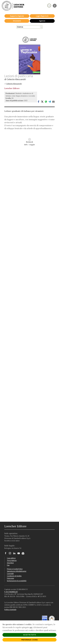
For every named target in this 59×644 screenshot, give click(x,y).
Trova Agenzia (12, 560)
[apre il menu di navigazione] (55, 5)
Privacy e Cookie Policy (15, 569)
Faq (8, 565)
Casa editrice (11, 558)
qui (31, 627)
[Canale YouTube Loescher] (20, 554)
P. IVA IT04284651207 (11, 592)
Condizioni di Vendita (14, 576)
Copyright (10, 574)
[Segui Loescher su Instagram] (11, 554)
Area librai (10, 563)
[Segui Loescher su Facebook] (7, 554)
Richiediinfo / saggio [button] (30, 142)
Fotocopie (10, 578)
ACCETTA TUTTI (30, 635)
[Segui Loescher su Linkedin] (15, 554)
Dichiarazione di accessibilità (17, 581)
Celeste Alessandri (14, 84)
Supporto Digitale (17, 16)
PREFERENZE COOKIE (29, 640)
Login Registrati (42, 16)
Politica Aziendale (10, 609)
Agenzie (42, 21)
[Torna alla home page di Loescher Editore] (13, 6)
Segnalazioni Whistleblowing (17, 571)
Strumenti (17, 21)
